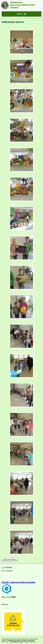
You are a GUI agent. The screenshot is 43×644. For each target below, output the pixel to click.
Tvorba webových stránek (17, 642)
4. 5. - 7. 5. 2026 (9, 597)
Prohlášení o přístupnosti (28, 640)
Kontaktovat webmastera (14, 640)
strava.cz (5, 604)
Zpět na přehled (10, 559)
